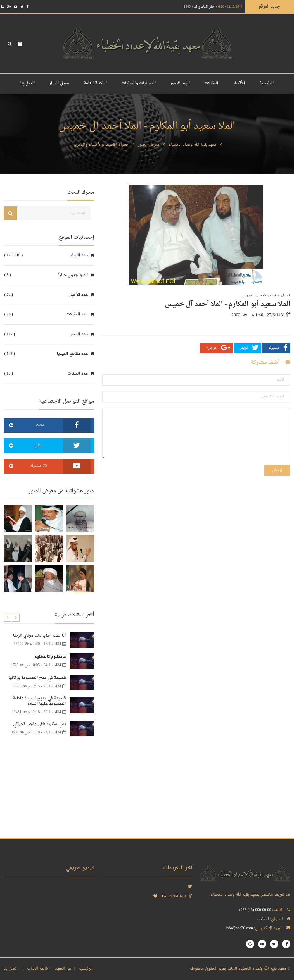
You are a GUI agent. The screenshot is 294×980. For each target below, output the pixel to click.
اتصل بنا (28, 83)
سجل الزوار (59, 83)
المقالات (211, 83)
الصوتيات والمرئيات (139, 83)
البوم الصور (180, 83)
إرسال (277, 470)
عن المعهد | (60, 969)
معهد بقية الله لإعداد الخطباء (193, 145)
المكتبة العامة (95, 83)
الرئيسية (267, 83)
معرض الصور (149, 145)
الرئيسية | (82, 969)
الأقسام (239, 83)
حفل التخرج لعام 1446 (213, 7)
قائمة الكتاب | (34, 969)
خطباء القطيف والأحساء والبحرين (101, 145)
